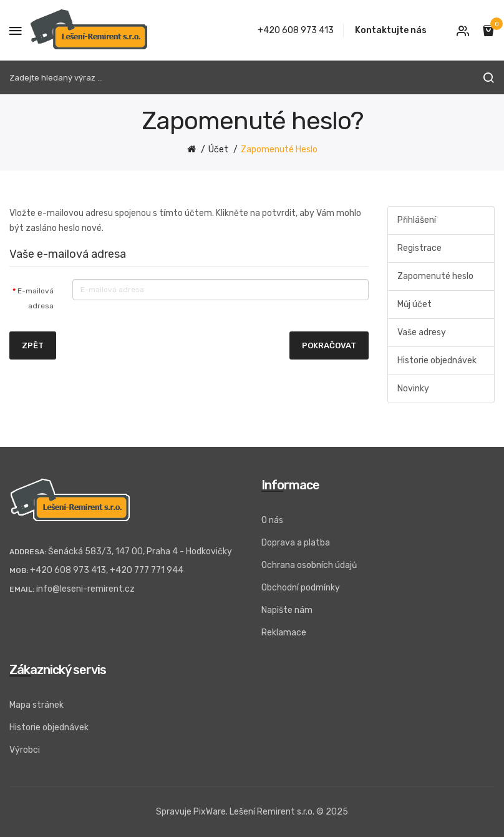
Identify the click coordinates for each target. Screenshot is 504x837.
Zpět (33, 345)
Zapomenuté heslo (279, 149)
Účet (218, 149)
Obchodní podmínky (301, 588)
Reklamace (284, 633)
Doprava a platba (296, 543)
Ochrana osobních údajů (309, 565)
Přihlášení (417, 220)
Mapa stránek (36, 705)
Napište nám (287, 610)
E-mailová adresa (36, 298)
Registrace (419, 248)
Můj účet (414, 304)
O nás (272, 520)
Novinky (413, 389)
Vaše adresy (422, 332)
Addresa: (28, 552)
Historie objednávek (437, 360)
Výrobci (25, 750)
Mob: (19, 570)
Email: (22, 589)
